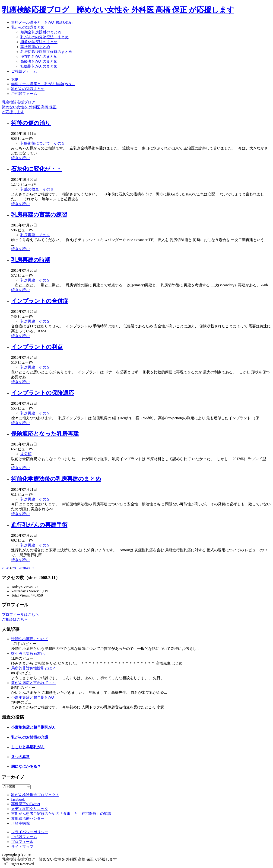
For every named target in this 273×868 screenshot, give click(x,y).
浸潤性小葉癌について (30, 639)
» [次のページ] (33, 568)
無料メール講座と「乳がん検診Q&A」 (43, 22)
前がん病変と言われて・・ (33, 683)
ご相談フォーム (24, 71)
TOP (15, 79)
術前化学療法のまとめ (39, 42)
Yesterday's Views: (25, 591)
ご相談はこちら (15, 619)
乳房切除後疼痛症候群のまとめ (46, 52)
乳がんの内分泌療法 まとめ (44, 37)
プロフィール (22, 842)
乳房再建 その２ (35, 235)
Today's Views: (23, 587)
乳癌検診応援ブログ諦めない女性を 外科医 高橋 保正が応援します (29, 107)
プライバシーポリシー (30, 832)
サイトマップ (22, 847)
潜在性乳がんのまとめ (39, 56)
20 (20, 568)
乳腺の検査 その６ (37, 189)
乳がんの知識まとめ (28, 27)
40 (28, 568)
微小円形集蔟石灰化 (28, 653)
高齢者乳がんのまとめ (39, 61)
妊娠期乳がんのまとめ (39, 66)
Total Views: (21, 595)
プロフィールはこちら (20, 615)
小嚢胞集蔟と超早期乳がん (33, 697)
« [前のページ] (3, 568)
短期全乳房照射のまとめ (41, 32)
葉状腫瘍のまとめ (35, 47)
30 (24, 568)
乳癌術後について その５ (43, 143)
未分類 (26, 454)
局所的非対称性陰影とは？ (33, 668)
